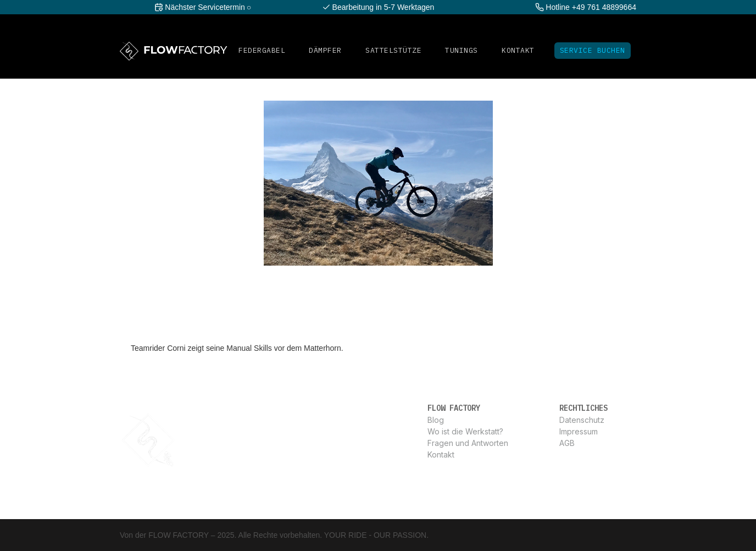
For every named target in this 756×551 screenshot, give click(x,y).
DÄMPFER (325, 50)
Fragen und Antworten (468, 443)
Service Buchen (593, 50)
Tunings (462, 50)
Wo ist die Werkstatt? (465, 431)
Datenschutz (582, 420)
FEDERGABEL (262, 50)
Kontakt (518, 50)
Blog (436, 420)
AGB (567, 443)
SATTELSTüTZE (393, 50)
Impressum (579, 431)
